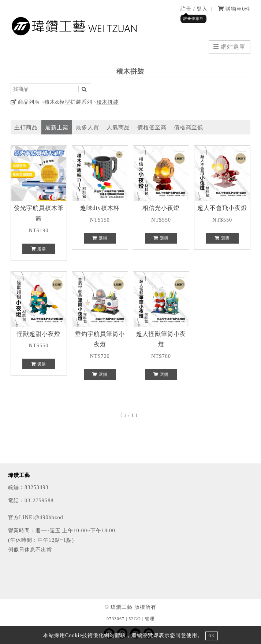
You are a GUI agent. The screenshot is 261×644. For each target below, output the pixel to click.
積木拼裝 (108, 102)
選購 (39, 249)
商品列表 (25, 102)
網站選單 (230, 47)
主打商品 (26, 127)
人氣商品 (118, 127)
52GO (135, 619)
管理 (150, 619)
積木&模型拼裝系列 (68, 102)
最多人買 (87, 127)
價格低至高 (152, 127)
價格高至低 (189, 127)
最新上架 (57, 127)
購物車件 (234, 9)
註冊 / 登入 (194, 9)
